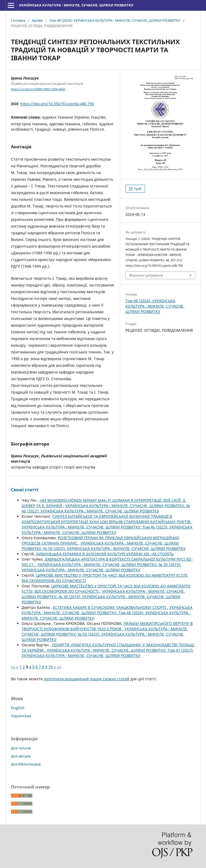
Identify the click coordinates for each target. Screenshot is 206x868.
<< (13, 667)
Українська (21, 716)
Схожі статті (25, 490)
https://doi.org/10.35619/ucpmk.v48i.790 (57, 104)
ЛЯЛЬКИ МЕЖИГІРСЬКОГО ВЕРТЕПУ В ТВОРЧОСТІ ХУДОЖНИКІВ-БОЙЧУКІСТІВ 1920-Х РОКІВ (107, 626)
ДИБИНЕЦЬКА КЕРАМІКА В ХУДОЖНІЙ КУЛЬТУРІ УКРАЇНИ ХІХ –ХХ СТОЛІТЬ (105, 554)
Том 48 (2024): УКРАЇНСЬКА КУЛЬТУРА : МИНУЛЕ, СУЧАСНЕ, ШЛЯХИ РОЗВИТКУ (115, 20)
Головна (18, 20)
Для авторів (21, 756)
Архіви (37, 20)
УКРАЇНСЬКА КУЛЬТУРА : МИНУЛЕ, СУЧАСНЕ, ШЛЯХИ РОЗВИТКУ (76, 5)
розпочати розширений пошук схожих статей (87, 679)
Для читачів (21, 748)
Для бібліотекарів (26, 764)
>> (59, 667)
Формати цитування (146, 275)
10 (51, 667)
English (18, 708)
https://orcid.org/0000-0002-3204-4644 (38, 89)
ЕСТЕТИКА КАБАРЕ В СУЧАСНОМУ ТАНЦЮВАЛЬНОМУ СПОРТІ (110, 607)
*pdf (137, 189)
